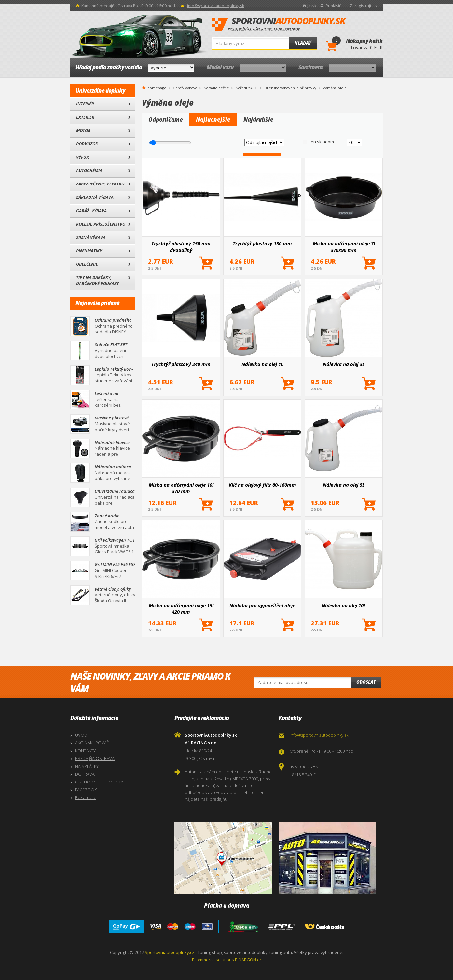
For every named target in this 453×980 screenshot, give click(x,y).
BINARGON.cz (248, 960)
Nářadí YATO (247, 88)
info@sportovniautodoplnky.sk (216, 6)
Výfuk (82, 157)
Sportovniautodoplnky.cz (170, 952)
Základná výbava (95, 197)
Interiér (85, 104)
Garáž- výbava (91, 211)
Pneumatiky (89, 251)
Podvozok (87, 144)
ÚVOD (81, 735)
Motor (83, 130)
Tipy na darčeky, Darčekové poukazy (97, 280)
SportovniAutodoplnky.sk (279, 24)
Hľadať (303, 43)
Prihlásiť (333, 6)
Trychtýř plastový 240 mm (181, 364)
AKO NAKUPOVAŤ (92, 743)
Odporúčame (166, 119)
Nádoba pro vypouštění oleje (262, 605)
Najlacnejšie (213, 119)
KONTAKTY (85, 751)
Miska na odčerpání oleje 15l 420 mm (181, 608)
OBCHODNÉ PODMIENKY (99, 782)
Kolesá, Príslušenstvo (101, 224)
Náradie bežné (216, 88)
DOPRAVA (85, 774)
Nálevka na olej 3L (344, 364)
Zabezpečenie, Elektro (100, 184)
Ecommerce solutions (213, 960)
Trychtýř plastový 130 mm (262, 243)
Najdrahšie (258, 119)
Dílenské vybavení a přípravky (290, 88)
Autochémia (89, 170)
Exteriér (85, 117)
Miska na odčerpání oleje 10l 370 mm (181, 488)
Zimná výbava (91, 237)
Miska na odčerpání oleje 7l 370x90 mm (344, 247)
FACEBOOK (86, 790)
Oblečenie (87, 264)
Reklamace (86, 797)
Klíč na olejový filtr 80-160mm (262, 485)
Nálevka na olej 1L (262, 364)
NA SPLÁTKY (87, 766)
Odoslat (366, 682)
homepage (157, 87)
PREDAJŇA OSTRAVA (95, 758)
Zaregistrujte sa (364, 6)
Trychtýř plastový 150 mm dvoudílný (181, 247)
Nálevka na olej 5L (344, 485)
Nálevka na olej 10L (344, 605)
